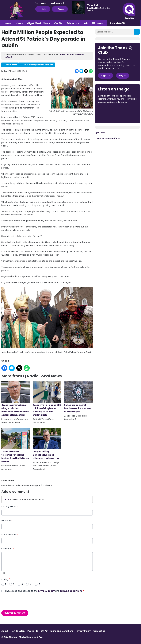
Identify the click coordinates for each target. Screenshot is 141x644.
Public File (33, 631)
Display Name (10, 507)
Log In (123, 76)
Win (86, 23)
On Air (58, 23)
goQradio (100, 133)
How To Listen (18, 631)
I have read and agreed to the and (45, 591)
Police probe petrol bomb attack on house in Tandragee (78, 397)
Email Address (10, 535)
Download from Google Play (109, 117)
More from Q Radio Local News (38, 65)
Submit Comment (15, 613)
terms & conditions (71, 591)
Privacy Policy (83, 631)
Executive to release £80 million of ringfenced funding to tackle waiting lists (47, 399)
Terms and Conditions (62, 631)
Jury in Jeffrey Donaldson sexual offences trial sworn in (47, 444)
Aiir (40, 637)
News (19, 23)
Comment (8, 549)
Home (7, 23)
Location (7, 521)
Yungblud (93, 5)
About (5, 631)
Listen (43, 9)
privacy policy (46, 591)
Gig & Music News (38, 23)
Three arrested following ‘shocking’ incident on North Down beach (16, 445)
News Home (11, 65)
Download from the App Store (109, 109)
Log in (6, 499)
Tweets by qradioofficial (108, 138)
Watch (60, 9)
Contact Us (99, 631)
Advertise (73, 23)
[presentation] (22, 601)
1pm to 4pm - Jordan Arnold (50, 3)
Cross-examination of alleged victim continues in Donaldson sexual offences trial (16, 399)
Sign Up (106, 76)
